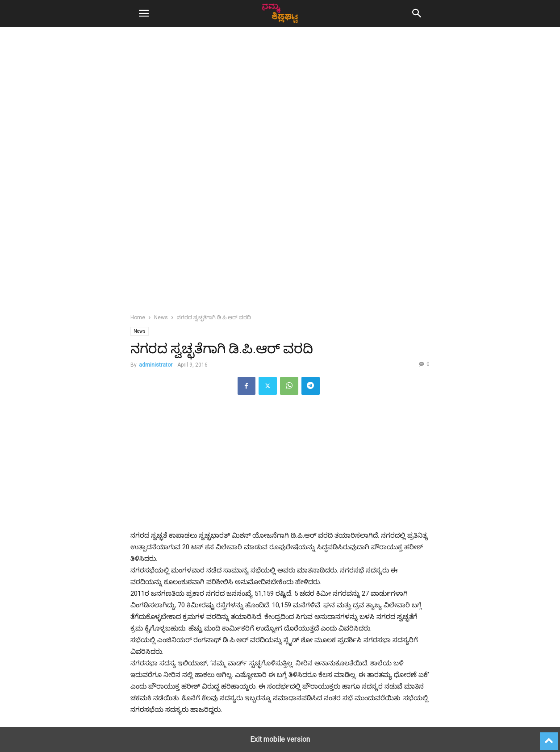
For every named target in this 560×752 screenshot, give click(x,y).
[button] (144, 13)
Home (138, 318)
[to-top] (549, 737)
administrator (156, 365)
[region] (280, 112)
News (161, 318)
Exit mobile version (280, 739)
